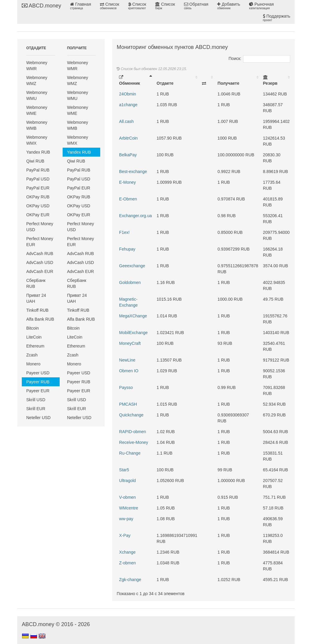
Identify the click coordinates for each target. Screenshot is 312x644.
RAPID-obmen (132, 432)
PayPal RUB (38, 170)
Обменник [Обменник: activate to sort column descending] (129, 80)
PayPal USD (38, 179)
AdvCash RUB (40, 254)
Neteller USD (38, 418)
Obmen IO (129, 371)
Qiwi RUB (35, 161)
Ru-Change (130, 453)
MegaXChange (133, 316)
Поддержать (277, 18)
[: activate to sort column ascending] (207, 80)
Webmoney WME (37, 110)
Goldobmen (130, 282)
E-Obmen (128, 199)
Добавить (229, 6)
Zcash (32, 355)
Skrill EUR (36, 409)
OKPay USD (38, 206)
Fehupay (127, 249)
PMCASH (128, 404)
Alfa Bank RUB (40, 319)
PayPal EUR (38, 188)
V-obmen (127, 497)
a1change (128, 105)
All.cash (126, 121)
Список (109, 6)
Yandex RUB (38, 152)
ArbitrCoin (128, 138)
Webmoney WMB (37, 125)
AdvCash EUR (40, 271)
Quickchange (131, 415)
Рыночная (261, 6)
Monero (33, 364)
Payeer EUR (38, 391)
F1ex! (124, 232)
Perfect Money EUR (40, 242)
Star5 (124, 470)
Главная (81, 6)
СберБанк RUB (36, 283)
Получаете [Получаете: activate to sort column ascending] (228, 83)
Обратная (196, 6)
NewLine (127, 360)
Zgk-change (130, 580)
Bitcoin (33, 328)
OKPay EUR (38, 215)
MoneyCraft (130, 343)
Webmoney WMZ (37, 81)
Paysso (126, 387)
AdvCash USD (40, 262)
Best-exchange (133, 172)
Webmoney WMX (37, 140)
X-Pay (125, 535)
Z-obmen (127, 563)
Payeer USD (38, 373)
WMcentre (129, 508)
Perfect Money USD (40, 227)
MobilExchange (133, 333)
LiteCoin (34, 337)
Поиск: (259, 58)
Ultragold (127, 481)
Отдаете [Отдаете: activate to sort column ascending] (165, 83)
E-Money (127, 182)
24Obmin (128, 94)
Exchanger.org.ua (135, 216)
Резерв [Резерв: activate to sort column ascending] (270, 80)
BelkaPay (128, 155)
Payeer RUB (38, 382)
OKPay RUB (38, 197)
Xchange (127, 552)
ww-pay (126, 519)
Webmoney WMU (37, 95)
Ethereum (35, 346)
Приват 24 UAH (36, 298)
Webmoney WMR (37, 66)
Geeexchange (132, 266)
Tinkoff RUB (37, 310)
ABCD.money (41, 6)
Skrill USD (36, 400)
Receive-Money (133, 442)
